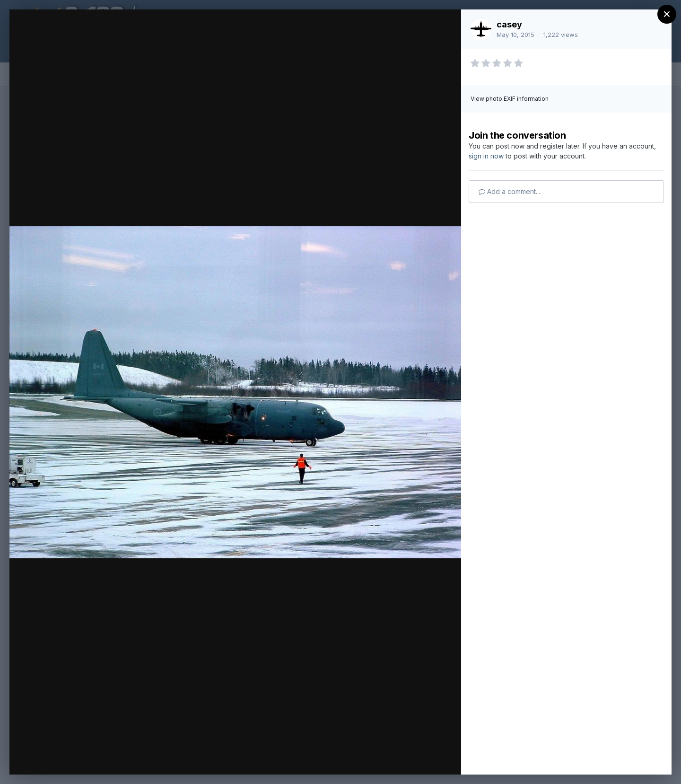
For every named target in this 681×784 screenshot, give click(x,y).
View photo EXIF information (510, 99)
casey (509, 24)
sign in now (486, 156)
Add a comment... (509, 191)
